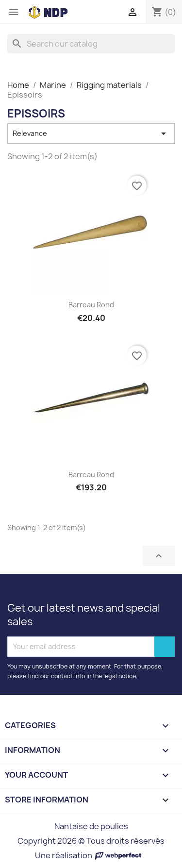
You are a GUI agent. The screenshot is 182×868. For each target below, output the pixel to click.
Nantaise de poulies (91, 826)
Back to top (159, 556)
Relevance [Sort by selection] (91, 134)
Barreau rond (91, 305)
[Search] (91, 44)
